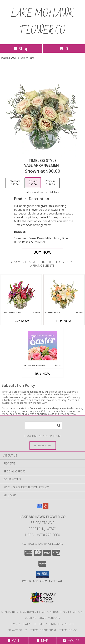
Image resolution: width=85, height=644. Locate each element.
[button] (42, 575)
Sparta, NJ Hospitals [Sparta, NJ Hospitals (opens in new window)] (53, 612)
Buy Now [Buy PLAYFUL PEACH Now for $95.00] (64, 321)
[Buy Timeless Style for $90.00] (42, 252)
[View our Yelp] (46, 508)
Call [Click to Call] (14, 641)
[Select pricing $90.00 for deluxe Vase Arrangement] (33, 183)
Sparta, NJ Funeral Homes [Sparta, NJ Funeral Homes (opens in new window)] (19, 612)
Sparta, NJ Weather (24, 624)
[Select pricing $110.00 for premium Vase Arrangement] (50, 183)
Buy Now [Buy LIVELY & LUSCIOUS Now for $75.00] (21, 321)
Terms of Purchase (44, 630)
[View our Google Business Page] (39, 508)
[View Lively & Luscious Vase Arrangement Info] (21, 293)
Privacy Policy (18, 630)
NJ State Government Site (57, 624)
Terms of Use (68, 630)
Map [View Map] (42, 641)
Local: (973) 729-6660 (43, 535)
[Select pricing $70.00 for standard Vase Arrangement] (15, 183)
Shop (21, 48)
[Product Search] (43, 425)
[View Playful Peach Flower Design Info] (64, 293)
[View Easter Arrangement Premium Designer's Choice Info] (42, 346)
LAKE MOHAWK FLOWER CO (43, 22)
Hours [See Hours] (71, 641)
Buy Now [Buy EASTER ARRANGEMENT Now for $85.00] (43, 374)
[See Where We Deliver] (43, 445)
